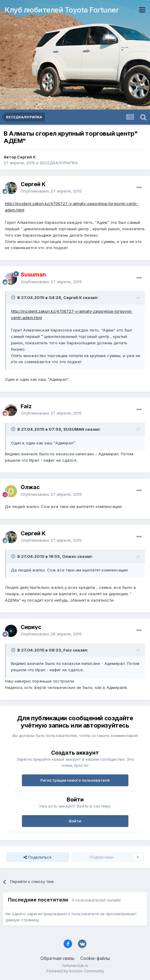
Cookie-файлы (95, 958)
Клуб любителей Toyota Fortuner (62, 10)
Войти (75, 821)
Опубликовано (51, 191)
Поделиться (37, 857)
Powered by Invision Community (75, 971)
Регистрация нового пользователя (75, 780)
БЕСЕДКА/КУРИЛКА (59, 163)
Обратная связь (58, 958)
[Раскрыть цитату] (14, 297)
